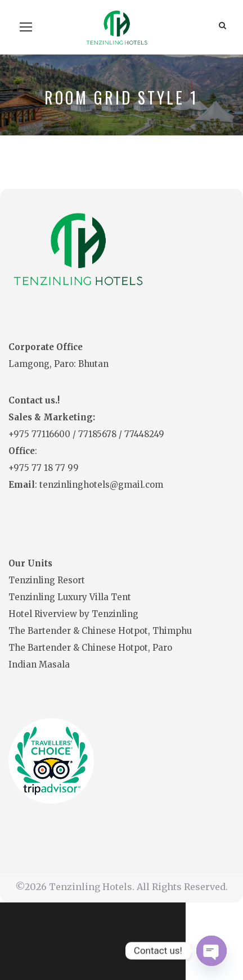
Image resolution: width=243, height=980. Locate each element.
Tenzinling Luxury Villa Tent (70, 597)
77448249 (144, 434)
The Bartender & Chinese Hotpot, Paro (90, 648)
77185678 (98, 434)
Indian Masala (39, 664)
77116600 (52, 434)
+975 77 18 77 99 (44, 468)
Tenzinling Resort (47, 580)
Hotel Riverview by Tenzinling (73, 614)
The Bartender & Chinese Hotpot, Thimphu (100, 631)
